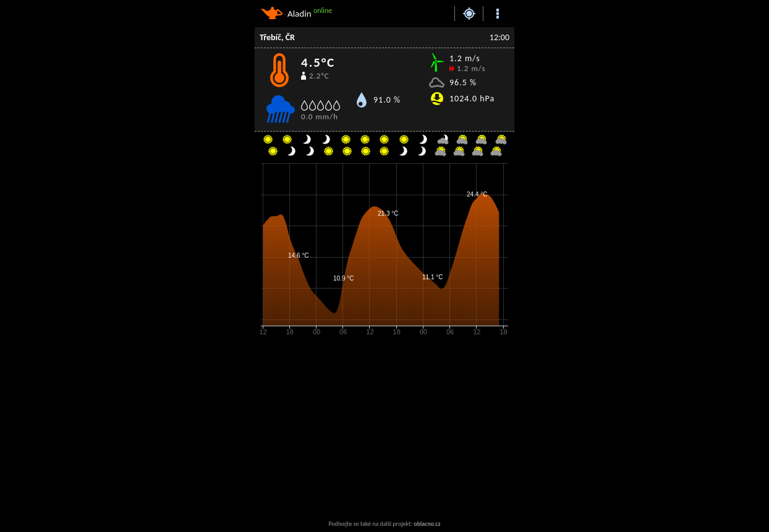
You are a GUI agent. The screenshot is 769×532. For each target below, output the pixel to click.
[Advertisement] (354, 429)
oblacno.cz (427, 524)
